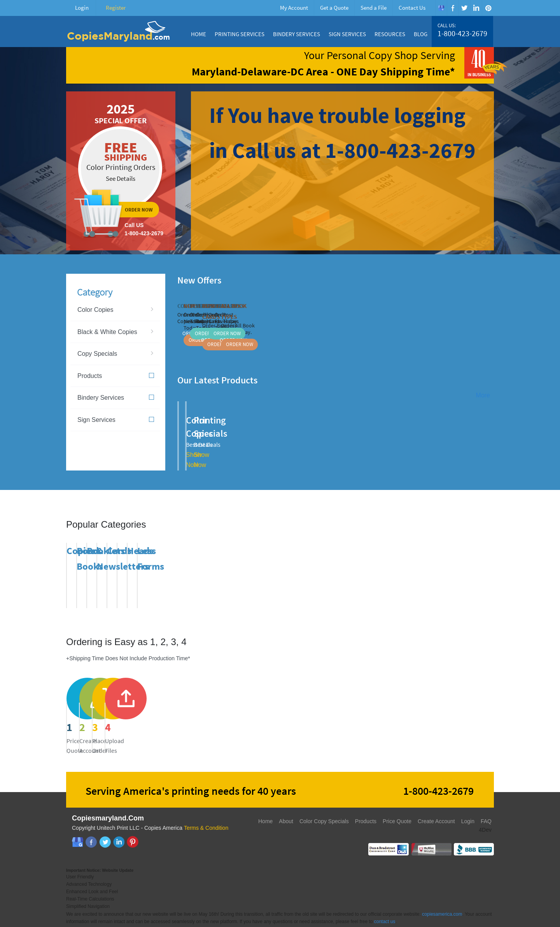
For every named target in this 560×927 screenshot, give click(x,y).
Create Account (436, 808)
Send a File (374, 8)
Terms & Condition (206, 815)
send (335, 708)
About (286, 808)
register (225, 708)
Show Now (270, 442)
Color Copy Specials (324, 808)
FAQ (486, 808)
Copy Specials (97, 354)
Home (199, 34)
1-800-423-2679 (462, 33)
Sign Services (347, 34)
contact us (385, 909)
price (115, 708)
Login (82, 8)
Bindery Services (297, 34)
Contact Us (412, 8)
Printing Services (240, 34)
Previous (479, 279)
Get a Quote (334, 8)
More (483, 395)
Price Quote (397, 808)
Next (489, 279)
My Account (294, 8)
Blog (421, 34)
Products (116, 376)
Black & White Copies (107, 332)
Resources (390, 34)
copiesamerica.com (442, 901)
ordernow (121, 171)
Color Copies (95, 310)
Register (116, 8)
